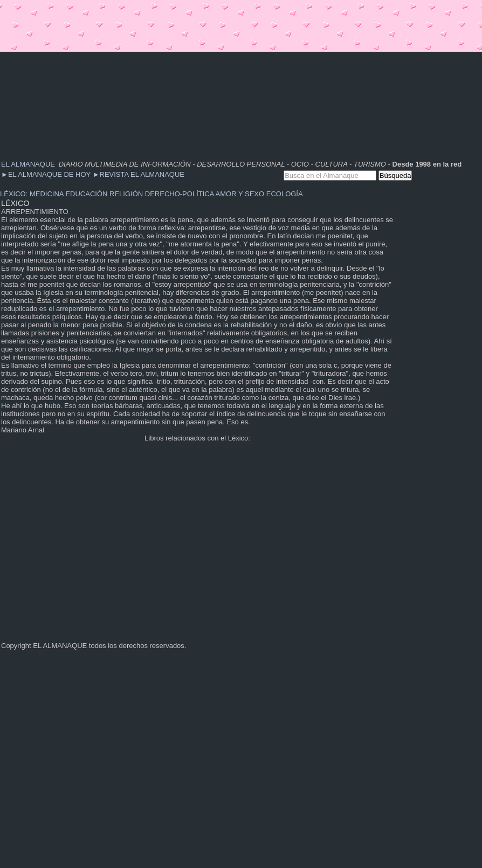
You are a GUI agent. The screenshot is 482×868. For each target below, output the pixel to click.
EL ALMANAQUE (28, 164)
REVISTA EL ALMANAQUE (139, 174)
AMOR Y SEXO (240, 194)
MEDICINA (47, 194)
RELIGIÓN (126, 194)
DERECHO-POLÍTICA (180, 194)
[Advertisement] (136, 75)
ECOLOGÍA (285, 194)
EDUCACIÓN (86, 194)
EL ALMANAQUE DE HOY (47, 174)
